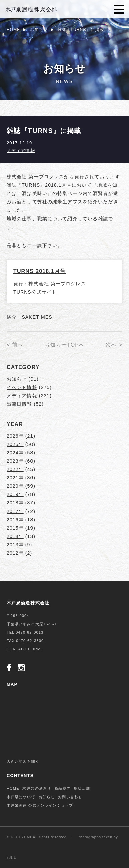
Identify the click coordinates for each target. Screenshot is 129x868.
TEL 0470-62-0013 (25, 632)
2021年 (15, 478)
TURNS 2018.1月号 (40, 271)
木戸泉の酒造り (37, 788)
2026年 (15, 436)
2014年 (15, 536)
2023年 (15, 461)
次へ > (114, 345)
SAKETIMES (37, 317)
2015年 (15, 528)
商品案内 (62, 788)
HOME (13, 788)
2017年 (15, 511)
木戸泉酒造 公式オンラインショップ (40, 805)
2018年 (15, 503)
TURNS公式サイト (35, 292)
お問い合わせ (70, 797)
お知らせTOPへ (65, 345)
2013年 (15, 545)
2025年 (15, 444)
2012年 (15, 553)
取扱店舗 (82, 788)
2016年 (15, 520)
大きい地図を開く (23, 761)
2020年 (15, 486)
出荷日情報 (19, 404)
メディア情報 (21, 151)
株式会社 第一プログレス (57, 284)
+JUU (12, 858)
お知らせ (17, 379)
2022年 (15, 469)
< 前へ (15, 345)
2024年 (15, 453)
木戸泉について (21, 797)
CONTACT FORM (24, 649)
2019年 (15, 494)
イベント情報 (22, 387)
